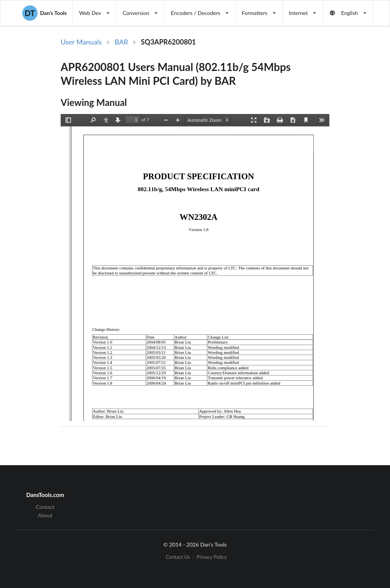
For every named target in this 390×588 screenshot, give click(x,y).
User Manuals (81, 42)
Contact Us (178, 557)
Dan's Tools (45, 13)
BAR (121, 42)
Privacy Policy (212, 557)
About (45, 515)
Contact (45, 507)
